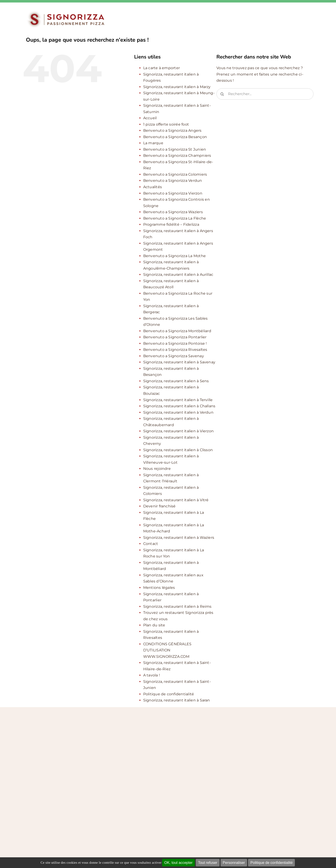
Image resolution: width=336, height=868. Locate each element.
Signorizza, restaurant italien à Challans (179, 406)
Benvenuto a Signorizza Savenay (174, 356)
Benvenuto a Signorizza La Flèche (175, 218)
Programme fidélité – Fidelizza (171, 224)
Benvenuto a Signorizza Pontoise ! (175, 343)
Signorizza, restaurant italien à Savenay (179, 362)
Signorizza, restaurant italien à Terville (178, 400)
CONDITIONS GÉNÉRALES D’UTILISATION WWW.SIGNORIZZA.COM (167, 650)
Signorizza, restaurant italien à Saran (177, 700)
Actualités (153, 187)
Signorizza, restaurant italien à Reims (177, 606)
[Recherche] (222, 94)
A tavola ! (152, 675)
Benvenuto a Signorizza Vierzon (173, 193)
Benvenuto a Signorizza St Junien (175, 149)
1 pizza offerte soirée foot (166, 124)
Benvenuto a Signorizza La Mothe (174, 256)
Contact (151, 544)
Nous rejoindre (157, 469)
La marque (153, 143)
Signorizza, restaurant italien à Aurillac (178, 275)
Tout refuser (208, 863)
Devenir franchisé (159, 506)
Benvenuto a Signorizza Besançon (175, 137)
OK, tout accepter (179, 863)
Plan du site (154, 625)
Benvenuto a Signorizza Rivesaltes (175, 350)
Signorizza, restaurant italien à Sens (176, 381)
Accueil (150, 118)
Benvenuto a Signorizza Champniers (177, 156)
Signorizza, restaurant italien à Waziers (179, 538)
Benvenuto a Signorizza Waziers (173, 212)
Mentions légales (159, 588)
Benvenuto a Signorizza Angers (172, 130)
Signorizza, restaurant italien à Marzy (177, 87)
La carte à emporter (162, 68)
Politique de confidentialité (271, 863)
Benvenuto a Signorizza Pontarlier (175, 337)
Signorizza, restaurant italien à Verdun (178, 412)
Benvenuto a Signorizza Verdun (173, 181)
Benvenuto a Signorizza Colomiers (175, 174)
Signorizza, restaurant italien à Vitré (176, 500)
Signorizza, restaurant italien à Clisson (178, 450)
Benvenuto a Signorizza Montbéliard (177, 331)
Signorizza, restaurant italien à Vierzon (179, 431)
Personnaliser (234, 863)
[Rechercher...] (265, 94)
